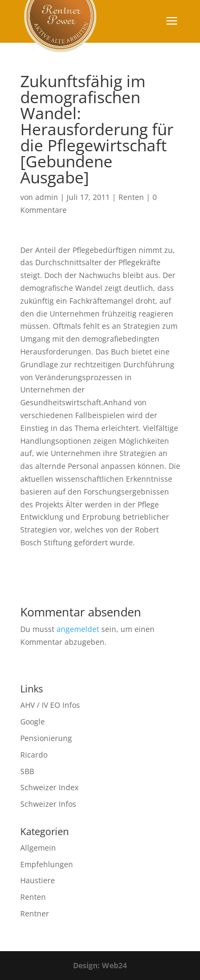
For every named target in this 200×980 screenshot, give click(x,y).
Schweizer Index (49, 787)
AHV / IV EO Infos (50, 705)
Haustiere (38, 880)
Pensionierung (46, 738)
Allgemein (38, 848)
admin (47, 197)
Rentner (35, 913)
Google (33, 722)
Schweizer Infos (48, 804)
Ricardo (34, 755)
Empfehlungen (47, 864)
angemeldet (78, 629)
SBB (27, 771)
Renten (131, 197)
